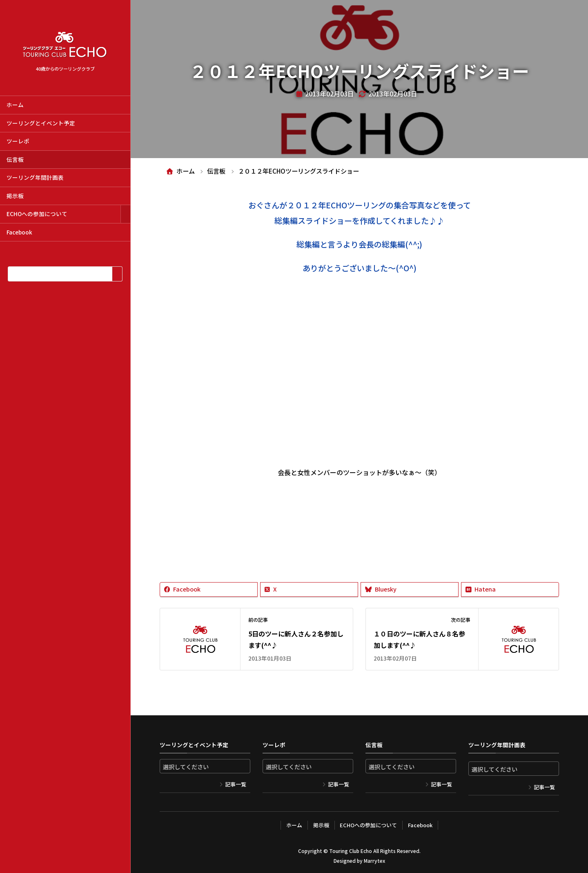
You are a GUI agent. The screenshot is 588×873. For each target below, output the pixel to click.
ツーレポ (18, 141)
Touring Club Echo (351, 851)
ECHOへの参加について (37, 214)
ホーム (15, 105)
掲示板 (15, 196)
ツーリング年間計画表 (35, 177)
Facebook (19, 232)
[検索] (117, 274)
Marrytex (374, 861)
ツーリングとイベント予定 (41, 123)
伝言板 (15, 159)
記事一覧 (236, 784)
